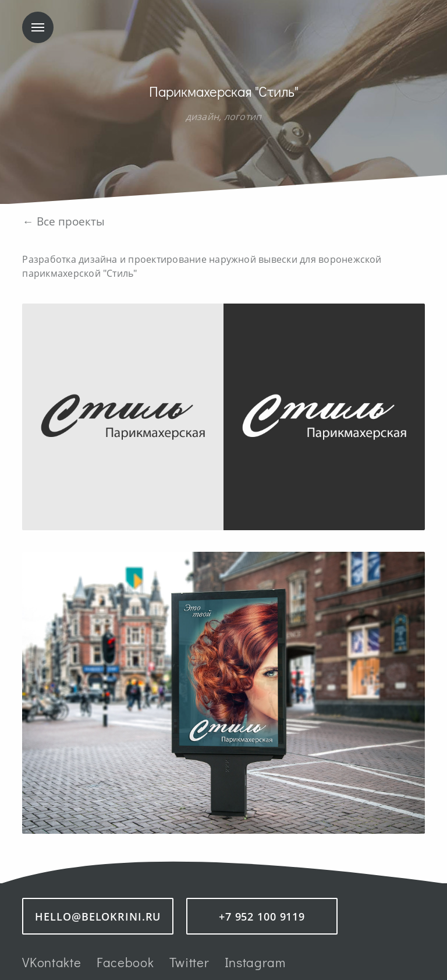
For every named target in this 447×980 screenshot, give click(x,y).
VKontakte (52, 962)
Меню (38, 27)
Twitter (189, 962)
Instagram (255, 962)
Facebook (125, 962)
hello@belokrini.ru (98, 916)
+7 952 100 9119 (262, 916)
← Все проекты (63, 221)
